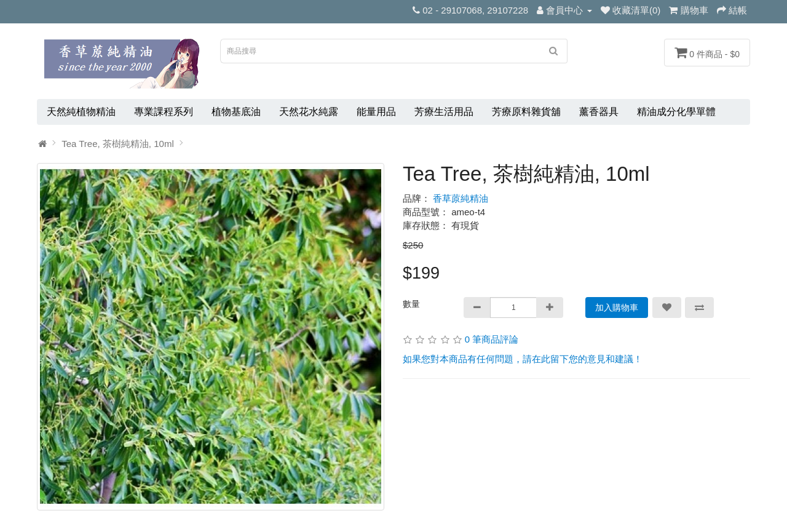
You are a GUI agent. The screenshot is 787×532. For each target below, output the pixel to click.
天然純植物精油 (81, 112)
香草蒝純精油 (461, 198)
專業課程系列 (164, 112)
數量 (411, 304)
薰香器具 (599, 112)
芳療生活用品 (444, 112)
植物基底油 (236, 112)
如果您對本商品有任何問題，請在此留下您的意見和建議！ (523, 359)
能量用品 (376, 112)
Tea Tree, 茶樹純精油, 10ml (118, 144)
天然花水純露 (309, 112)
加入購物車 (617, 308)
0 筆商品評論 (492, 339)
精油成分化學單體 (676, 112)
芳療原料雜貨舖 (526, 112)
